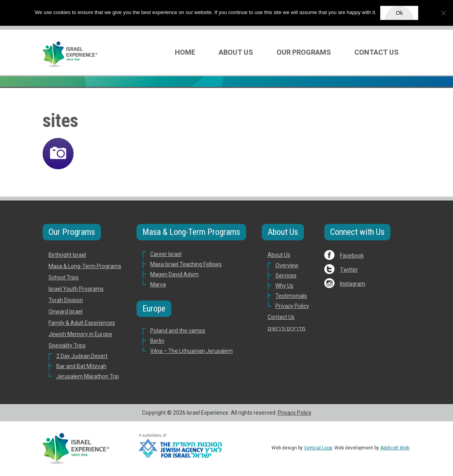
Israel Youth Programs (76, 289)
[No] (443, 13)
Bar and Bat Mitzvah (81, 366)
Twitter (349, 270)
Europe (154, 309)
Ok (399, 13)
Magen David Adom (174, 274)
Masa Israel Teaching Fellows (186, 264)
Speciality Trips (67, 345)
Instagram (353, 284)
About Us (236, 52)
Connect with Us (357, 232)
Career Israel (166, 254)
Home (185, 52)
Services (286, 276)
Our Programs (304, 52)
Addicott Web (395, 448)
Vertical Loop (318, 448)
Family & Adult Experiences (82, 323)
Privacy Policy (292, 306)
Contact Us (377, 52)
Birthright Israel (67, 255)
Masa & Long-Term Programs (85, 266)
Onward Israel (66, 311)
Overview (287, 265)
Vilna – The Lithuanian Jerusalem (191, 351)
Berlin (157, 341)
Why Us (284, 286)
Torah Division (66, 300)
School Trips (64, 277)
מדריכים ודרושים (287, 328)
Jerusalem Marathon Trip (88, 376)
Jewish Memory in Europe (80, 334)
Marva (158, 285)
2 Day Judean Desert (82, 356)
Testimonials (291, 296)
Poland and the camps (178, 331)
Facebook (352, 256)
